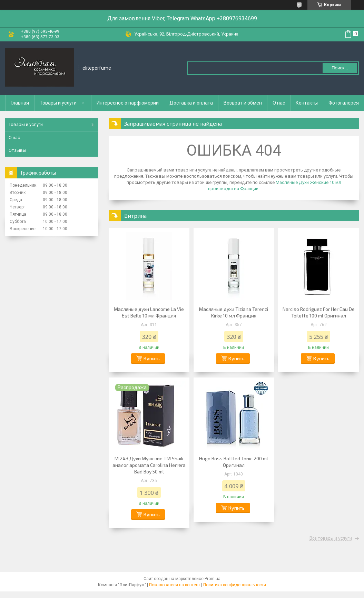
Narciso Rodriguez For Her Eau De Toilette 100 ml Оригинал (319, 312)
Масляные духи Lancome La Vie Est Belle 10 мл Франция (149, 312)
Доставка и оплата (191, 103)
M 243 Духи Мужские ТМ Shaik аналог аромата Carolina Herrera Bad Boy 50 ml (149, 465)
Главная (20, 103)
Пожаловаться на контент (175, 585)
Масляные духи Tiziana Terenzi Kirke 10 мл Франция (234, 312)
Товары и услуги (58, 103)
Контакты (307, 103)
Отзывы (17, 150)
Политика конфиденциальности (235, 585)
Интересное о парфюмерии (128, 103)
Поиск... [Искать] (340, 68)
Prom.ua (213, 579)
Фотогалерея (344, 103)
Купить (152, 358)
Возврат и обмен (243, 103)
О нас (279, 103)
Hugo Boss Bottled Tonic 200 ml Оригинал (234, 462)
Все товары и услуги (331, 538)
